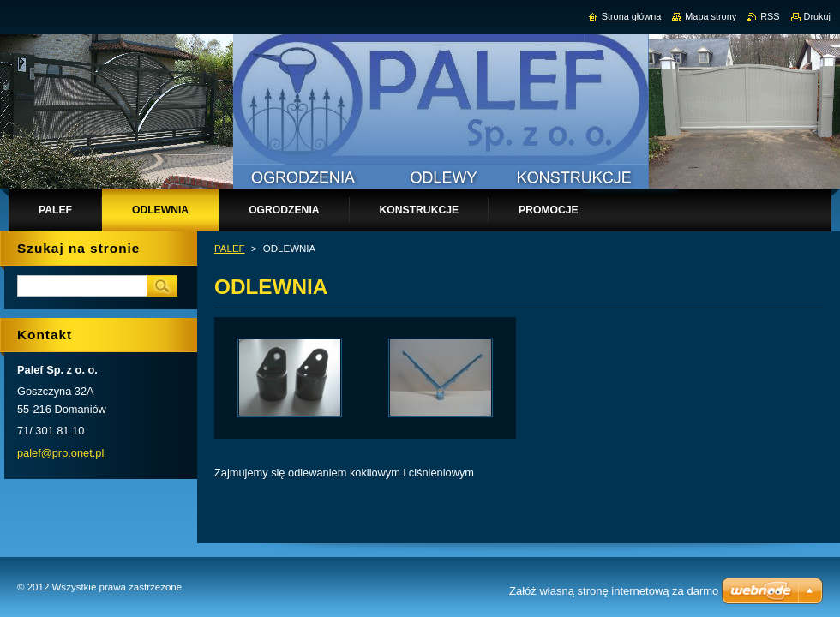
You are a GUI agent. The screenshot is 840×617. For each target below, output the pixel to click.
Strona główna (632, 16)
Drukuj (817, 16)
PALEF (230, 249)
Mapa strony (711, 16)
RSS (770, 16)
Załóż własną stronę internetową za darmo (614, 591)
